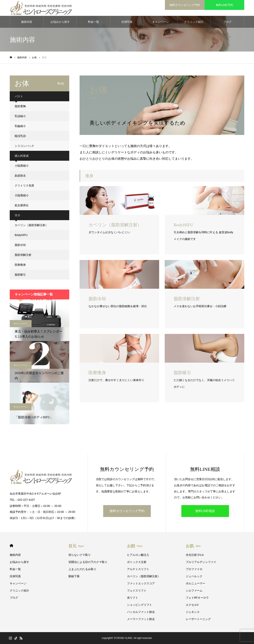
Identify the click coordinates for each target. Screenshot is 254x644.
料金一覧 (93, 22)
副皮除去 (20, 176)
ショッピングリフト (140, 605)
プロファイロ (194, 569)
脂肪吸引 (20, 275)
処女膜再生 (22, 205)
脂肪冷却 (20, 245)
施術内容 (27, 22)
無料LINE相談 (205, 511)
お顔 (135, 546)
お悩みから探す (60, 22)
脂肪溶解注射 (23, 255)
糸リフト (133, 598)
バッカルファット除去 (141, 612)
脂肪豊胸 (20, 106)
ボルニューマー (195, 583)
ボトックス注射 (137, 562)
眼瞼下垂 (74, 576)
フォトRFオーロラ (197, 598)
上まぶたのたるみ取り (82, 569)
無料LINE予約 (224, 5)
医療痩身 (20, 265)
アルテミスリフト (138, 569)
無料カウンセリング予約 (185, 5)
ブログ (227, 22)
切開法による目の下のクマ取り (88, 562)
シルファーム (194, 590)
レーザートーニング (198, 619)
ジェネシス (193, 612)
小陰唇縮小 (22, 166)
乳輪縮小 (20, 126)
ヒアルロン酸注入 (138, 555)
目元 (76, 546)
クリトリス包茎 (24, 185)
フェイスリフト (137, 590)
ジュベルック (194, 576)
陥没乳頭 (20, 136)
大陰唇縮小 (22, 195)
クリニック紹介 (194, 22)
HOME (11, 546)
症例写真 (127, 22)
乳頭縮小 (20, 116)
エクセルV (192, 605)
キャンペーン (161, 22)
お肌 (193, 546)
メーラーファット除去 (141, 619)
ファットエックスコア (141, 583)
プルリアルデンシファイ (201, 562)
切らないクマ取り (80, 555)
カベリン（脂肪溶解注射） (31, 225)
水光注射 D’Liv (195, 555)
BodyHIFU (21, 235)
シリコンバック (24, 146)
